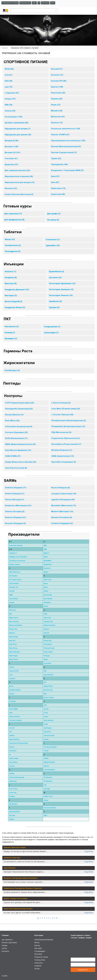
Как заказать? (7, 940)
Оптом (4, 948)
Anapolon (38, 966)
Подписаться (83, 970)
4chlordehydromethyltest (44, 940)
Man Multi (38, 948)
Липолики (45, 3)
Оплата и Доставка (9, 943)
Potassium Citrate (41, 957)
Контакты (5, 951)
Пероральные (25, 3)
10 (57, 918)
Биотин (37, 945)
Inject (34, 3)
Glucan (37, 969)
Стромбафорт (40, 951)
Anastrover (39, 963)
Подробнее (89, 851)
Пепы (53, 3)
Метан (37, 943)
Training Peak (40, 960)
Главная (5, 935)
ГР (39, 3)
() (38, 918)
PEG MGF (38, 954)
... (59, 918)
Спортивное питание (10, 3)
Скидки (5, 945)
